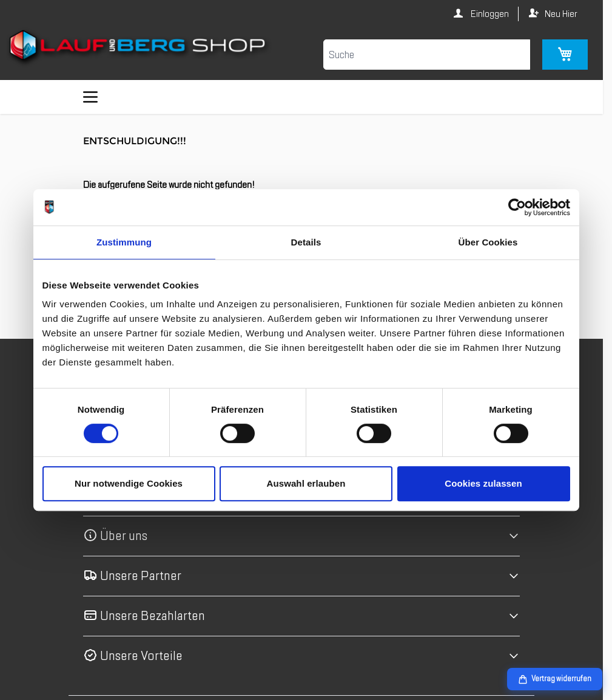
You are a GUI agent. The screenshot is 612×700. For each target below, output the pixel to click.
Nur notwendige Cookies (129, 483)
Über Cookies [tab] (488, 242)
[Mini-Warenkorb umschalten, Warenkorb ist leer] (565, 55)
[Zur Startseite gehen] (139, 48)
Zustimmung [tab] (124, 242)
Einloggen (489, 14)
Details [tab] (306, 242)
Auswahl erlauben (306, 483)
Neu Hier (561, 14)
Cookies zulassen (483, 483)
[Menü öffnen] (90, 97)
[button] (301, 536)
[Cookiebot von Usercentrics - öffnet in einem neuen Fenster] (517, 207)
